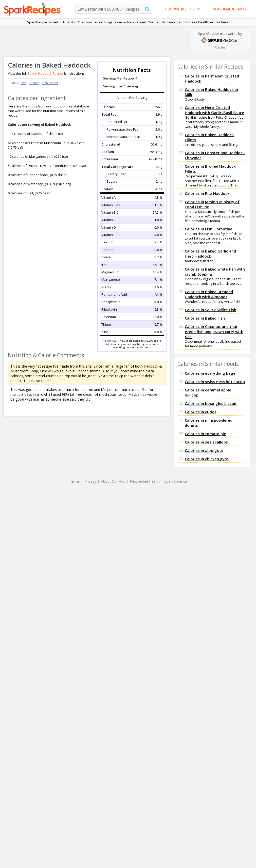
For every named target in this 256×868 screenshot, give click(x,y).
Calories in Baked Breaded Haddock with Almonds (209, 294)
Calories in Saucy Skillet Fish (211, 310)
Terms (74, 481)
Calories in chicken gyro (207, 459)
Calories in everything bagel (211, 373)
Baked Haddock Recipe (45, 73)
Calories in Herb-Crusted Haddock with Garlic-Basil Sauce (214, 110)
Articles (220, 47)
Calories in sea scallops (206, 442)
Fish (23, 83)
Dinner (34, 83)
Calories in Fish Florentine (209, 229)
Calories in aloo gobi (204, 450)
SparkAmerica (176, 481)
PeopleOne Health (145, 481)
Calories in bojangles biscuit (211, 403)
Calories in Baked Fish (205, 318)
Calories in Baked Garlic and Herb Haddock (210, 254)
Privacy (90, 481)
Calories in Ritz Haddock (207, 193)
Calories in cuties (201, 412)
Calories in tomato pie (205, 434)
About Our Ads (113, 481)
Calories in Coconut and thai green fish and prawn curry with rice (214, 332)
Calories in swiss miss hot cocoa (215, 382)
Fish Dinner (50, 83)
